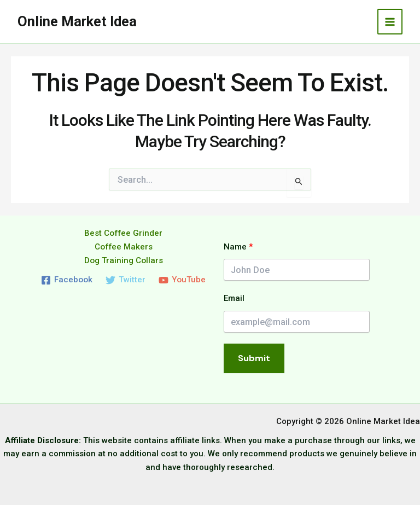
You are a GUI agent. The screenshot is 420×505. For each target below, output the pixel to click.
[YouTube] (182, 280)
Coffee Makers (124, 246)
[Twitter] (126, 280)
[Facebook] (67, 280)
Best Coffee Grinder (123, 233)
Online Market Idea (78, 21)
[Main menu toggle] (390, 22)
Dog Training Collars (124, 260)
